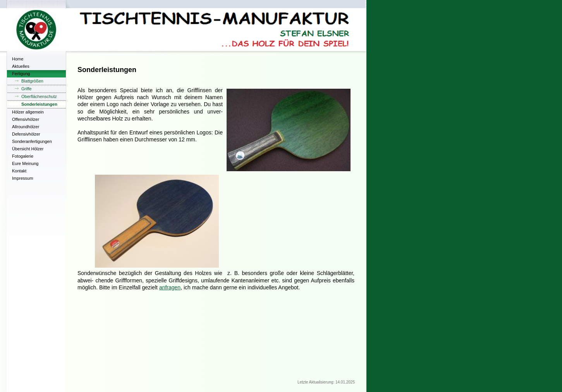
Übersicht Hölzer (28, 149)
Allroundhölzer (26, 127)
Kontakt (19, 171)
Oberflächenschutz (39, 96)
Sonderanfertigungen (32, 141)
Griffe (27, 89)
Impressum (22, 178)
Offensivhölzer (26, 119)
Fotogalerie (23, 156)
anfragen (170, 287)
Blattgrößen (32, 81)
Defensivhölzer (26, 134)
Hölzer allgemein (28, 112)
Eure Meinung (25, 163)
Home (18, 59)
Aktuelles (21, 66)
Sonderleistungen (39, 104)
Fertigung (21, 74)
